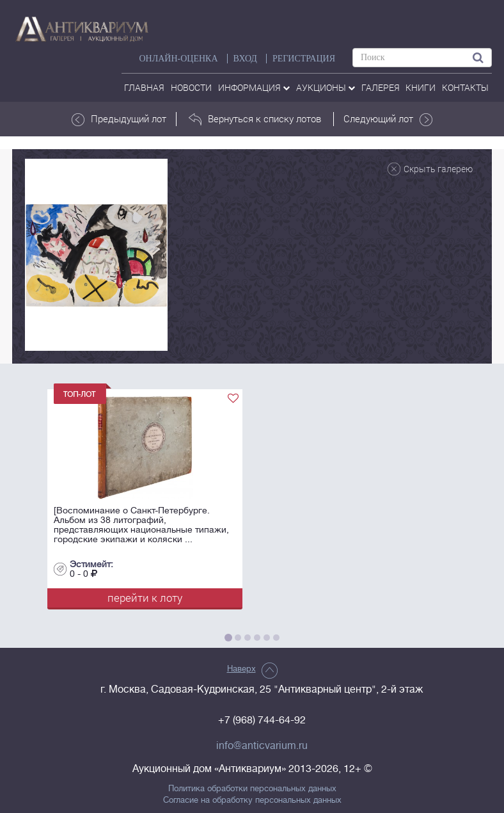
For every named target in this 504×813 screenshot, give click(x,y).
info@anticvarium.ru (262, 746)
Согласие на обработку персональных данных (252, 800)
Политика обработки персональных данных (252, 789)
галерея (381, 87)
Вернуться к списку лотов (255, 119)
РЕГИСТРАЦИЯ (304, 59)
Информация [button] (254, 87)
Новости (191, 87)
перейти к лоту (145, 598)
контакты (465, 87)
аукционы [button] (326, 87)
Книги (421, 87)
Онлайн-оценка (178, 59)
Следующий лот (388, 119)
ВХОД (245, 59)
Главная (144, 87)
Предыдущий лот (119, 119)
